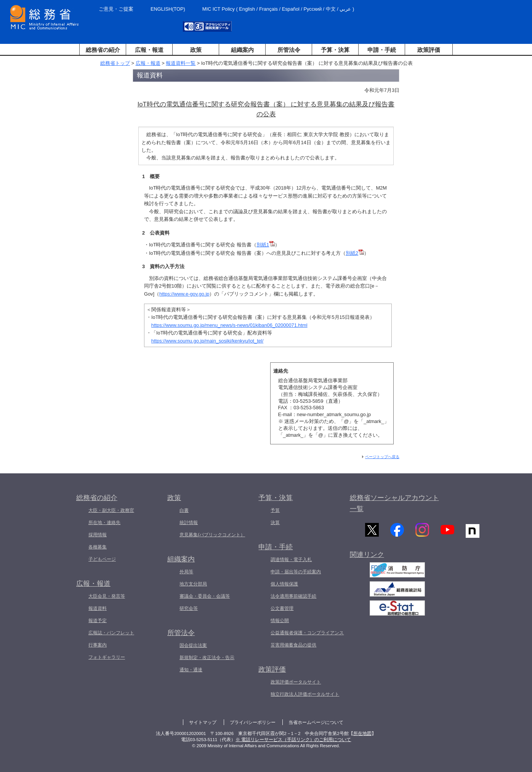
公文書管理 (282, 608)
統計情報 (189, 523)
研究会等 (189, 608)
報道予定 (98, 621)
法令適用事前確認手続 (293, 596)
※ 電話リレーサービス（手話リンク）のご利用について (293, 740)
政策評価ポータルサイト (296, 682)
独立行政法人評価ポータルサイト (305, 694)
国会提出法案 (193, 645)
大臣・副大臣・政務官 (111, 510)
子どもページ (102, 559)
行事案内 (98, 645)
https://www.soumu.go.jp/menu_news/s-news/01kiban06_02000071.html (229, 325)
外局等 (186, 572)
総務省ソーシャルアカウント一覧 (394, 503)
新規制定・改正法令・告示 (207, 658)
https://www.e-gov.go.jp (184, 294)
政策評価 (429, 50)
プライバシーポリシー (253, 722)
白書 (184, 510)
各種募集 (98, 547)
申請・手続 (382, 50)
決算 (275, 523)
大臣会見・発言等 (107, 596)
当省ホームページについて (316, 722)
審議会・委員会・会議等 (205, 596)
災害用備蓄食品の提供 (293, 645)
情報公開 (280, 621)
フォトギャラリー (107, 657)
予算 (275, 510)
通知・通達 (191, 670)
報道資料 (98, 608)
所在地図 (362, 733)
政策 (196, 50)
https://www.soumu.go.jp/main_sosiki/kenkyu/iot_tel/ (207, 341)
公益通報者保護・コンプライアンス (307, 633)
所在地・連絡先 (104, 523)
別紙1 (266, 245)
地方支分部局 (193, 584)
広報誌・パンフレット (111, 633)
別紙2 (355, 253)
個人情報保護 (284, 584)
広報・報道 (149, 50)
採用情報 (98, 535)
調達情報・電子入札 (291, 560)
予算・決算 (335, 50)
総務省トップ (115, 63)
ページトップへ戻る (382, 457)
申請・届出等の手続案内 (296, 572)
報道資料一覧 (181, 63)
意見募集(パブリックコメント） (212, 535)
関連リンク (367, 557)
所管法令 (289, 50)
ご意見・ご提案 (116, 9)
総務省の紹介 (103, 50)
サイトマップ (203, 722)
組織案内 (242, 50)
